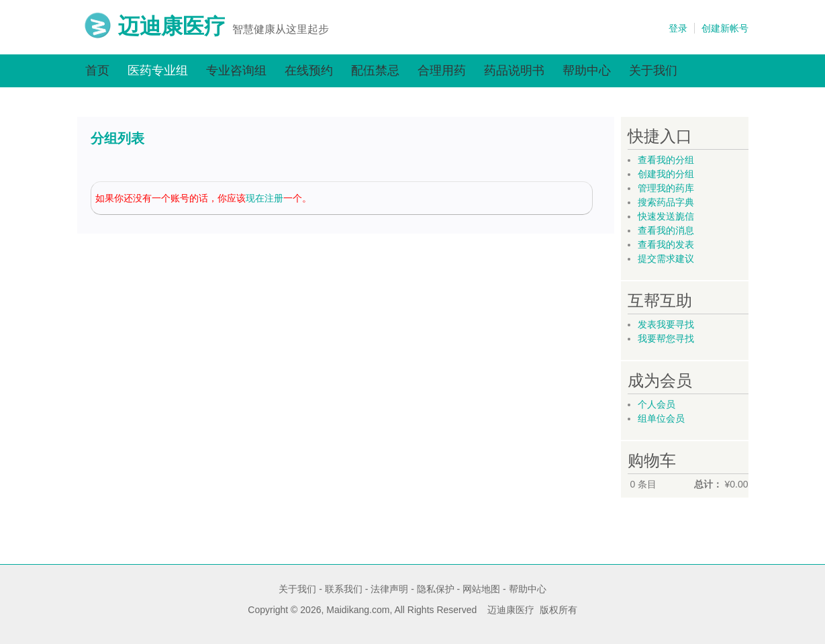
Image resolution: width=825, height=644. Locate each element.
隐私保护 (436, 589)
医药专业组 (158, 71)
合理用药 (442, 71)
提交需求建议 (666, 259)
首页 (97, 71)
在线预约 (309, 71)
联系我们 (344, 589)
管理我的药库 (666, 188)
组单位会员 (661, 418)
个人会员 (657, 404)
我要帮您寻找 (666, 338)
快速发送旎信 (666, 216)
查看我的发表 (666, 244)
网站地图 (481, 589)
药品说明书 (514, 71)
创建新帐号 (725, 28)
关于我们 (653, 71)
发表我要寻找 (666, 324)
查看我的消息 (666, 230)
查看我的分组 (666, 160)
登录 (678, 28)
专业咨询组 (236, 71)
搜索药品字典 (666, 202)
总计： (708, 484)
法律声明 (389, 589)
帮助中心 (587, 71)
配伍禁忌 (375, 71)
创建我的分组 (666, 174)
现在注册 (264, 198)
